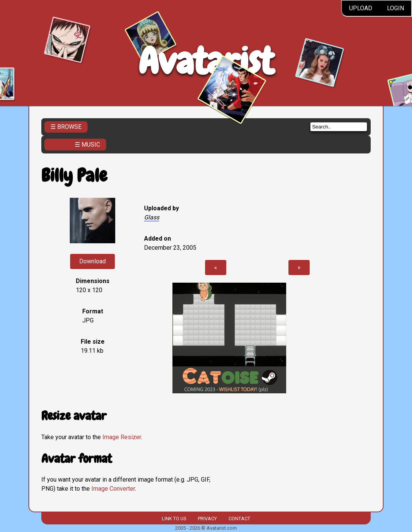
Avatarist (206, 61)
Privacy (207, 519)
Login (396, 8)
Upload (361, 8)
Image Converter (113, 489)
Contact (239, 519)
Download (92, 261)
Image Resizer (122, 437)
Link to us (174, 519)
